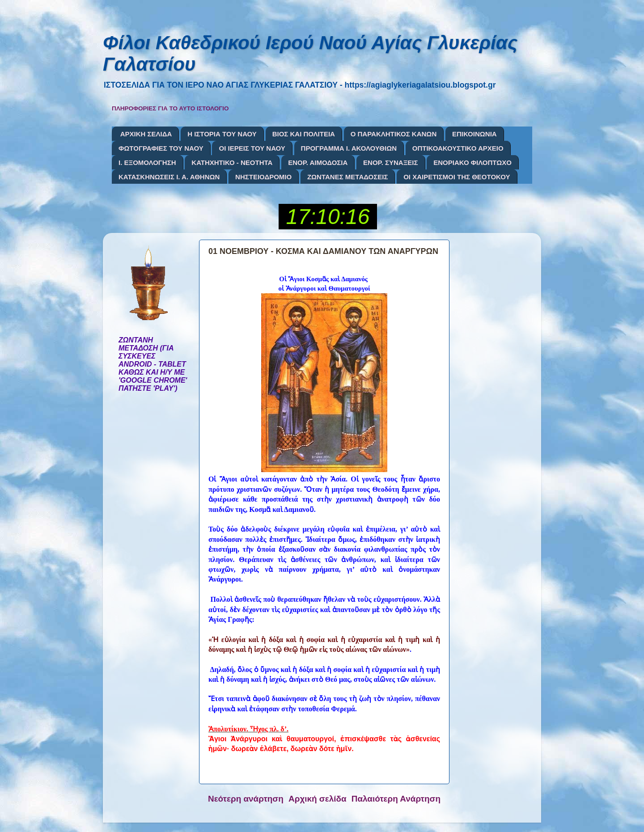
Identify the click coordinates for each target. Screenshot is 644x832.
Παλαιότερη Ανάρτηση (396, 799)
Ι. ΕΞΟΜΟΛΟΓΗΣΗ (147, 163)
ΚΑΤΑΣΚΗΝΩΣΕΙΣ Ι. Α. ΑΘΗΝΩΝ (169, 177)
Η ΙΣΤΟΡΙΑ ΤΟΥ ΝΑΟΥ (222, 134)
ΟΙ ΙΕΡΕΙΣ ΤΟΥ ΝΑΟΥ (252, 148)
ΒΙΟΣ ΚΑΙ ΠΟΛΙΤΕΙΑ (304, 134)
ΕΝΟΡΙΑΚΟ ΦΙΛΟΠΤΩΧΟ (472, 163)
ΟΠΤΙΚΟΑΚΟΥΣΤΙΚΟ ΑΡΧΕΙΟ (458, 148)
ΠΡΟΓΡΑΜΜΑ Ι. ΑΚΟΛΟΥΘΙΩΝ (349, 148)
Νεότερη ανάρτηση (246, 799)
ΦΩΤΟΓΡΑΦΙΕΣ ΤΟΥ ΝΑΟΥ (161, 148)
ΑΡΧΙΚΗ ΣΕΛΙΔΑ (146, 134)
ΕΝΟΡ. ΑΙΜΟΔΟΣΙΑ (318, 163)
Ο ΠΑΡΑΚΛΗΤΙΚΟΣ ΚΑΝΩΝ (394, 134)
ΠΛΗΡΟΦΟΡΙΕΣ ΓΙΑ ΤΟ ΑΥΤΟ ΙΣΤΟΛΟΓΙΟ (170, 108)
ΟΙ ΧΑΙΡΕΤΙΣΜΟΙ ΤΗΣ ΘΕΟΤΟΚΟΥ (457, 177)
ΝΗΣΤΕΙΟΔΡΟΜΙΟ (263, 177)
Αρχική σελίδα (318, 799)
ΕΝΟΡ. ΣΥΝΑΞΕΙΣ (390, 163)
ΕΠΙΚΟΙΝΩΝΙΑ (475, 134)
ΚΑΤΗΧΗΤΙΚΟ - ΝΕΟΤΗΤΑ (232, 163)
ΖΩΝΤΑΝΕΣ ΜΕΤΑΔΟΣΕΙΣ (348, 177)
